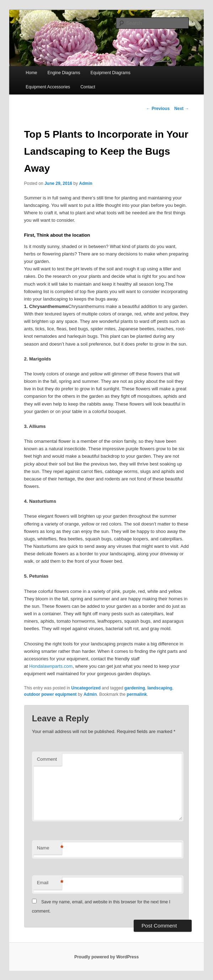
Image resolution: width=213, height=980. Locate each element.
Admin (86, 183)
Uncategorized (86, 688)
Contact (88, 87)
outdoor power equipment (50, 694)
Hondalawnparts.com (51, 666)
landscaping (160, 688)
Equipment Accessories (48, 87)
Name (49, 848)
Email (49, 883)
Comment (47, 759)
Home (31, 73)
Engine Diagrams (64, 73)
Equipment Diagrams (111, 73)
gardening (135, 688)
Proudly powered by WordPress (106, 957)
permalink (137, 694)
